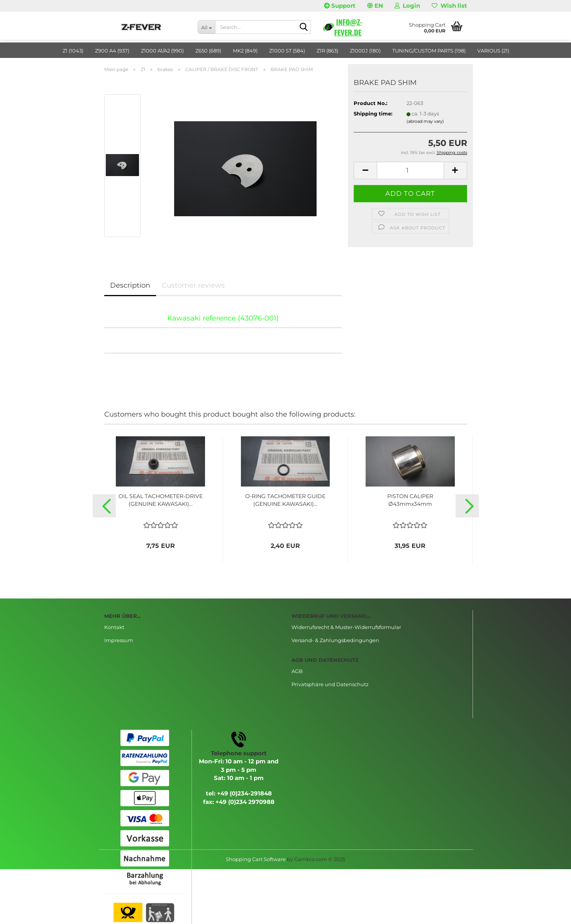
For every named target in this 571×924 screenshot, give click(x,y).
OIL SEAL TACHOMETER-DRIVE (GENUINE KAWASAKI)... (161, 500)
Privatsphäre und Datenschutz (330, 684)
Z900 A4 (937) (112, 51)
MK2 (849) (245, 51)
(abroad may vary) (425, 121)
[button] (375, 6)
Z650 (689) (208, 51)
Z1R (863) (327, 51)
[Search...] (206, 27)
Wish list (449, 6)
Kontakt (114, 627)
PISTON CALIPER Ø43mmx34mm (410, 500)
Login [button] (407, 6)
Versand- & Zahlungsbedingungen (335, 640)
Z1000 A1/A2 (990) (162, 51)
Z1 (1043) (73, 51)
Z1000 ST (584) (287, 51)
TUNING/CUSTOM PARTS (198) (429, 51)
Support (340, 6)
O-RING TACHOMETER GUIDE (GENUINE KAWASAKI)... (285, 500)
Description (130, 285)
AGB (297, 671)
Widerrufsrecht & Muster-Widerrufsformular (346, 627)
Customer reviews (193, 285)
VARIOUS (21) (493, 51)
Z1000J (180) (365, 51)
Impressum (119, 640)
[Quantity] (410, 170)
